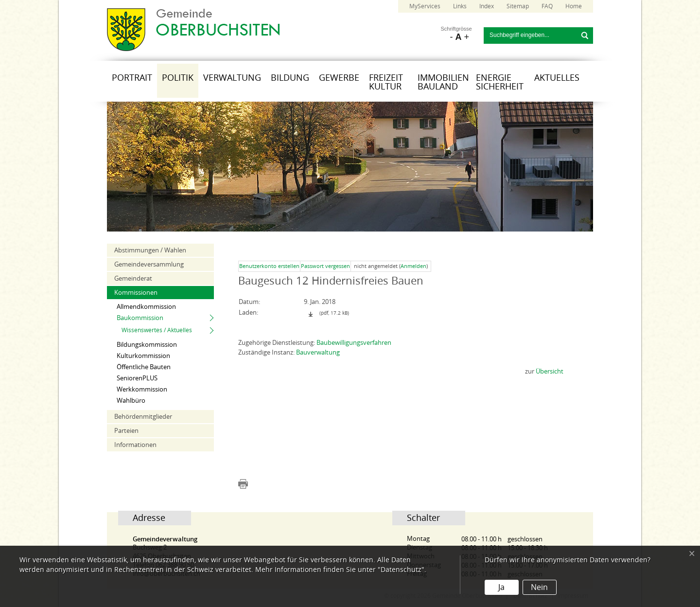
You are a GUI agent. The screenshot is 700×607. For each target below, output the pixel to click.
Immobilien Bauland (443, 82)
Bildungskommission (147, 345)
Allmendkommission (146, 307)
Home (574, 6)
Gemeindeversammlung (149, 264)
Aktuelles (557, 78)
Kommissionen (136, 293)
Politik (178, 78)
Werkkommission (142, 389)
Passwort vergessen (325, 266)
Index (487, 6)
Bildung (290, 78)
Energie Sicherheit (500, 82)
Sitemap (518, 6)
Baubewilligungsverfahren (354, 343)
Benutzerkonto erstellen (269, 266)
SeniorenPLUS (137, 378)
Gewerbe (339, 78)
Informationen (135, 445)
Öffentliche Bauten (144, 367)
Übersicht (550, 371)
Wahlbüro (131, 401)
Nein (539, 587)
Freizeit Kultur (386, 82)
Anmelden (413, 266)
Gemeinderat (133, 278)
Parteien (126, 431)
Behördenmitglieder (143, 417)
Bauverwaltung (318, 352)
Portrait (132, 78)
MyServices (425, 6)
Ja (501, 587)
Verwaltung (232, 78)
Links (460, 6)
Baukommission (140, 318)
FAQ (547, 6)
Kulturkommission (143, 356)
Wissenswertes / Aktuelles (157, 330)
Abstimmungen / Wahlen (150, 250)
